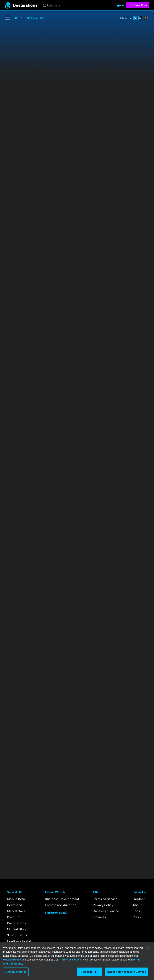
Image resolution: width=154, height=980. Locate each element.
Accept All (89, 972)
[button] (28, 5)
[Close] (148, 948)
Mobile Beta (16, 899)
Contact (139, 899)
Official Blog (16, 929)
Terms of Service (105, 899)
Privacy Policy (103, 905)
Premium (14, 917)
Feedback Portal (19, 941)
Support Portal (18, 935)
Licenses (99, 917)
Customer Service (106, 911)
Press (137, 917)
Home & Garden (34, 18)
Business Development (62, 899)
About (137, 905)
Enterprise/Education (61, 905)
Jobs (136, 911)
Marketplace (16, 911)
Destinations (17, 923)
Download (15, 905)
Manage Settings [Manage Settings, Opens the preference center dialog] (16, 972)
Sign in (119, 5)
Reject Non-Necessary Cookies (126, 972)
